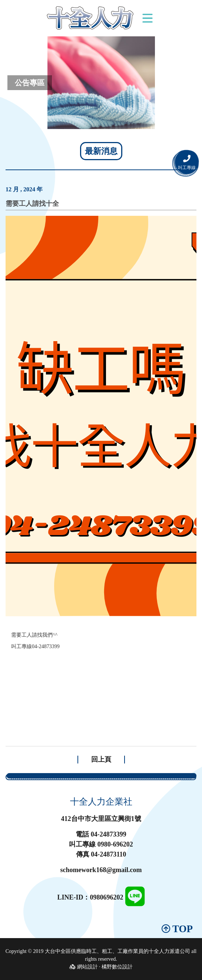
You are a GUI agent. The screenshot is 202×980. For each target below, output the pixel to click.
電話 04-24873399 (101, 834)
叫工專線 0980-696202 (101, 844)
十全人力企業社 (101, 802)
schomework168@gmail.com (101, 870)
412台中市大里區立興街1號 (101, 819)
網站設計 (87, 967)
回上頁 (101, 759)
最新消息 (101, 151)
